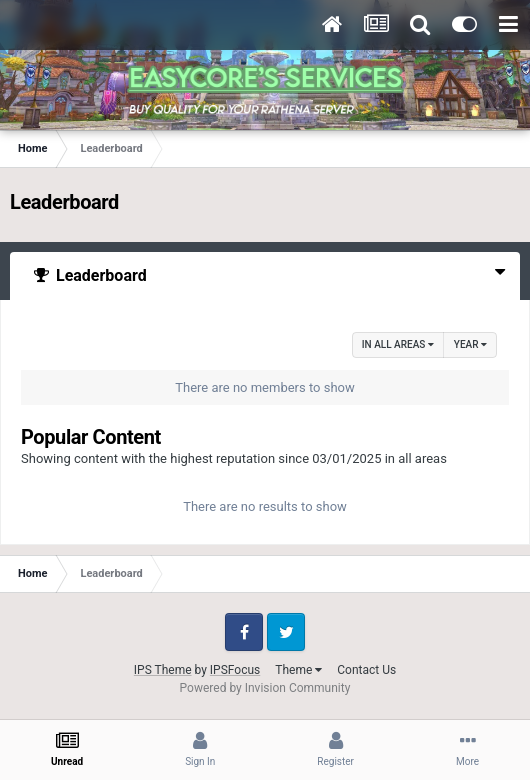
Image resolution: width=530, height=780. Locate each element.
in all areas (398, 344)
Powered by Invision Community (265, 688)
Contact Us (366, 670)
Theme (298, 670)
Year (470, 344)
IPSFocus (235, 670)
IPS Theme (163, 670)
